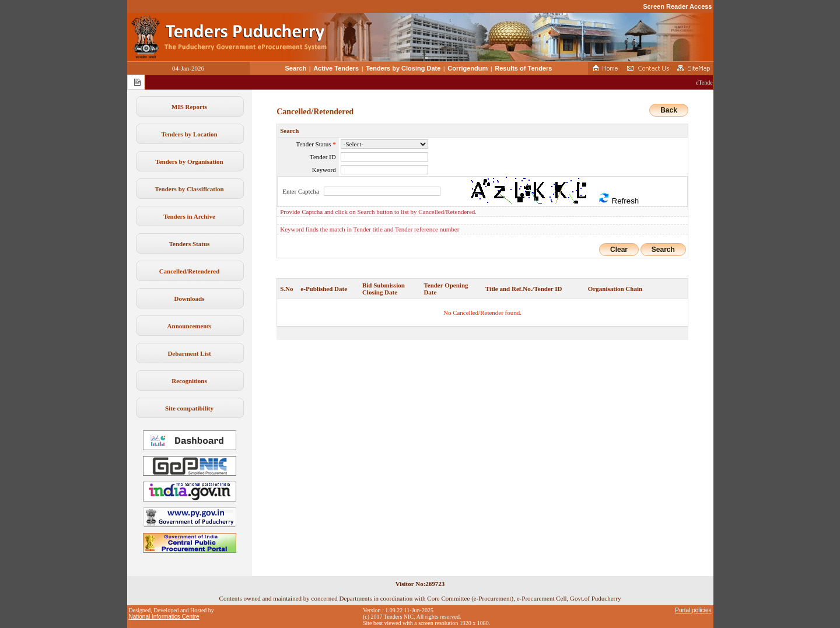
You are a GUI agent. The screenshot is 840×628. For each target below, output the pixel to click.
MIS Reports (189, 107)
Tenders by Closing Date (403, 68)
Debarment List (189, 353)
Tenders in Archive (189, 216)
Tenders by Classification (189, 189)
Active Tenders (336, 68)
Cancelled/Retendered (190, 271)
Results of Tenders (523, 68)
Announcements (190, 326)
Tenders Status (190, 244)
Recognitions (189, 381)
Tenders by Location (189, 134)
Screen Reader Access (677, 6)
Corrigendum (468, 68)
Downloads (190, 299)
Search (296, 68)
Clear (619, 250)
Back (669, 110)
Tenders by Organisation (189, 162)
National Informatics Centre (164, 617)
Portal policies (693, 610)
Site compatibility (189, 408)
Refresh (618, 199)
